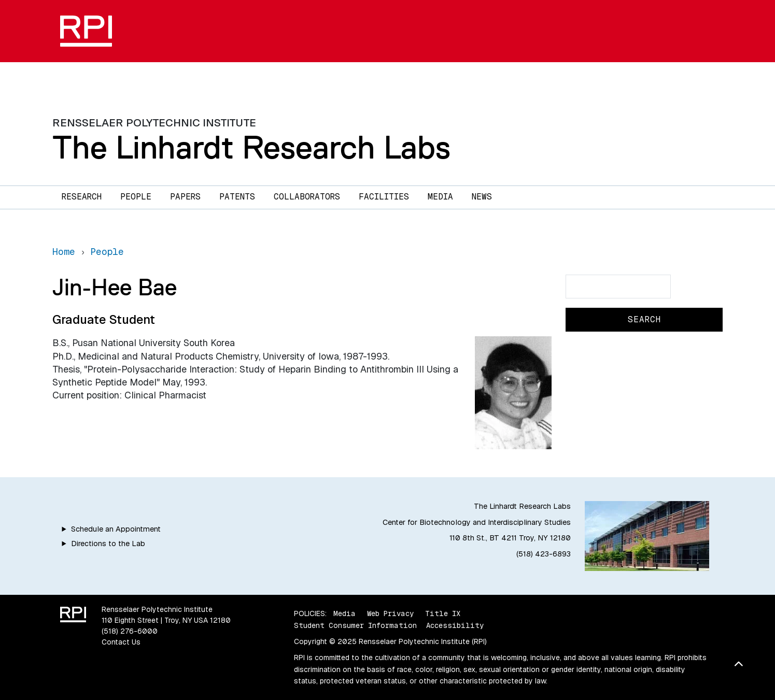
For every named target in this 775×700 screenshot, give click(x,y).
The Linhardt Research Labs (251, 147)
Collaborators (307, 197)
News (482, 197)
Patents (237, 197)
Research (82, 197)
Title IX (443, 613)
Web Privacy (390, 613)
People (136, 197)
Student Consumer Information (355, 625)
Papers (185, 197)
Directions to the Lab (108, 544)
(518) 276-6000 (130, 631)
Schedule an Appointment (116, 529)
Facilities (384, 197)
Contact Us (121, 642)
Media (440, 197)
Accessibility (455, 625)
